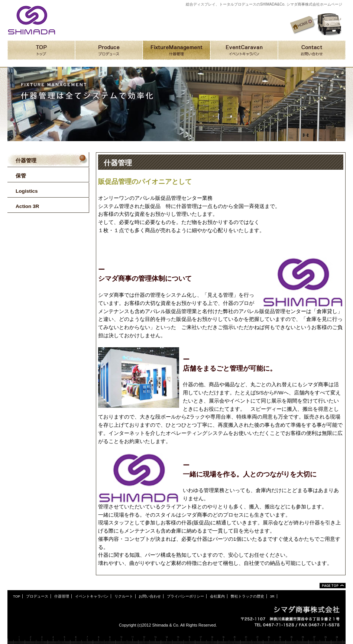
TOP (17, 596)
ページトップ (333, 586)
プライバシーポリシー (185, 596)
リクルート (124, 596)
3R (272, 596)
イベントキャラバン (92, 596)
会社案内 (217, 596)
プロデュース (37, 596)
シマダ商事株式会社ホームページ (32, 20)
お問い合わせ (150, 596)
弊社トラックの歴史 (247, 596)
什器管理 (62, 596)
